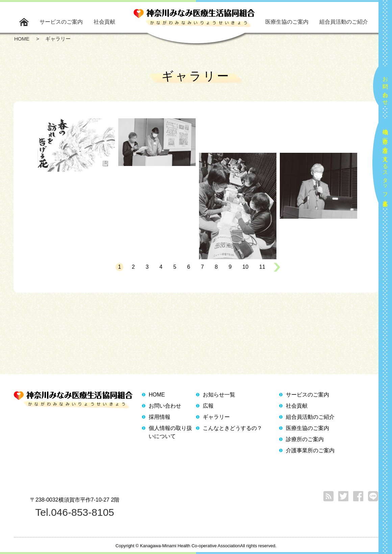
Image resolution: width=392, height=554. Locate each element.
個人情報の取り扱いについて (170, 432)
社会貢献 (104, 22)
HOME (157, 395)
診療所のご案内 (305, 439)
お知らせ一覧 (219, 395)
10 (245, 267)
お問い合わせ (385, 88)
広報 (208, 406)
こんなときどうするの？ (232, 428)
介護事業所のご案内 (310, 450)
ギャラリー (216, 417)
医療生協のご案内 (287, 22)
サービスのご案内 (61, 22)
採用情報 (160, 417)
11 (262, 267)
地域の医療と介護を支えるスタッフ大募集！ (385, 165)
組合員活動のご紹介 (344, 22)
